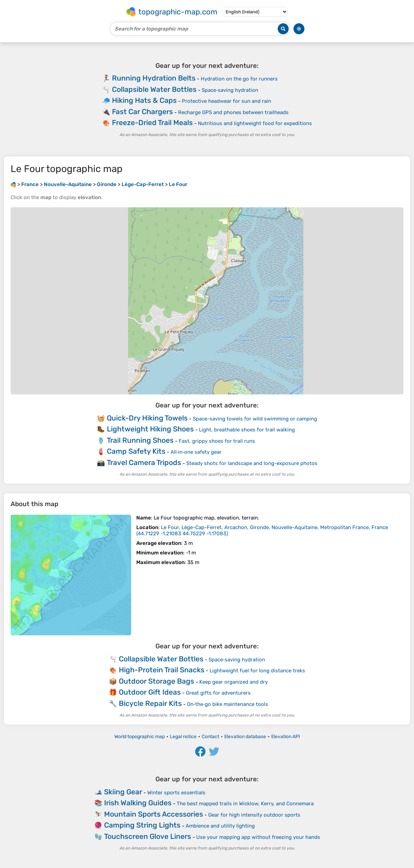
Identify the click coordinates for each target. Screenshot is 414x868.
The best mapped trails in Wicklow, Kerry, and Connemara (245, 804)
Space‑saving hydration (230, 90)
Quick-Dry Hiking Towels (147, 418)
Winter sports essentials (176, 793)
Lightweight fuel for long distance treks (257, 671)
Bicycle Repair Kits (150, 703)
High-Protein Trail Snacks (162, 670)
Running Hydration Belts (154, 78)
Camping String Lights (142, 825)
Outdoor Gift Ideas (150, 692)
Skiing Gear (123, 792)
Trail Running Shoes (140, 440)
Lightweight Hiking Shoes (150, 429)
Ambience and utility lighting (220, 826)
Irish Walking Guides (138, 803)
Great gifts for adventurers (218, 693)
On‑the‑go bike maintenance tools (228, 704)
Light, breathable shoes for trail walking (247, 430)
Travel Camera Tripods (144, 462)
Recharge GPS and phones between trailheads (233, 112)
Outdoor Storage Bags (156, 681)
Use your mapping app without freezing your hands (258, 837)
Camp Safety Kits (136, 451)
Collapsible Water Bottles (154, 89)
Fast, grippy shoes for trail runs (217, 441)
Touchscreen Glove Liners (148, 836)
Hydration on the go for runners (239, 79)
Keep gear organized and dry (234, 682)
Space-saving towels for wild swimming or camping (255, 419)
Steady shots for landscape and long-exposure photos (252, 463)
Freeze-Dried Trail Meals (152, 123)
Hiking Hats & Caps (144, 100)
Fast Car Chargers (142, 112)
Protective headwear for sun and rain (227, 101)
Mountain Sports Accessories (154, 814)
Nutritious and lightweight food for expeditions (255, 123)
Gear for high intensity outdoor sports (254, 815)
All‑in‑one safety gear (196, 452)
